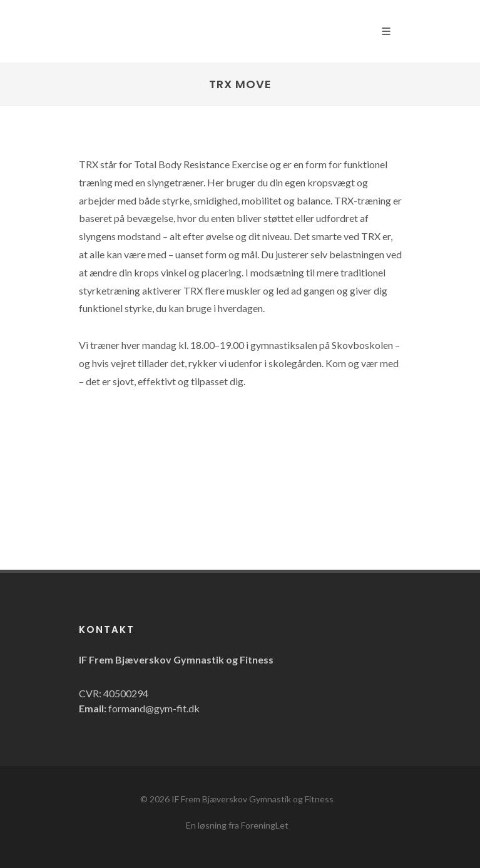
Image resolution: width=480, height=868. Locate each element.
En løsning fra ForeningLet (237, 825)
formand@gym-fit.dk (154, 708)
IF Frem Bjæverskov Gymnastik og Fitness (253, 799)
